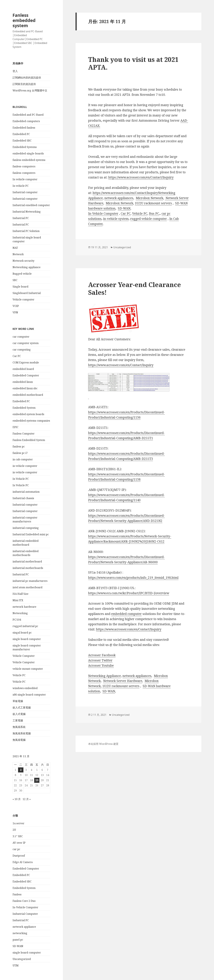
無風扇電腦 (19, 740)
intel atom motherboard (28, 587)
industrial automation (26, 492)
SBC (15, 280)
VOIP (16, 306)
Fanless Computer (24, 434)
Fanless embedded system (24, 20)
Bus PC (154, 214)
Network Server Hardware (123, 681)
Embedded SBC (22, 141)
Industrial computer (25, 192)
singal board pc (22, 633)
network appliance (24, 927)
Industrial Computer (25, 914)
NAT (15, 248)
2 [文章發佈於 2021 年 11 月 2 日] (21, 770)
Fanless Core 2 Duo (24, 901)
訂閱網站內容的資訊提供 (27, 78)
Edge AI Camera (23, 862)
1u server (18, 823)
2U (14, 830)
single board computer (27, 639)
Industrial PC (21, 218)
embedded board (23, 369)
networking (20, 933)
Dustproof (19, 856)
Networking (20, 613)
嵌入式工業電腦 (22, 707)
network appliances (119, 198)
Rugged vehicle (22, 274)
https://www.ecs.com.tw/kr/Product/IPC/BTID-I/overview (129, 593)
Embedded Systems (25, 147)
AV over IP (19, 843)
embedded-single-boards (28, 153)
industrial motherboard (27, 561)
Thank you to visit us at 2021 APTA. (133, 63)
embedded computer (126, 614)
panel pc (18, 940)
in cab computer (23, 459)
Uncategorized (22, 959)
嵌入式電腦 (19, 714)
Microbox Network (149, 198)
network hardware (24, 607)
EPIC (15, 427)
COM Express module (26, 362)
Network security (23, 261)
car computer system (26, 343)
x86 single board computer (29, 695)
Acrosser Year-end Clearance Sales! (135, 288)
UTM (16, 965)
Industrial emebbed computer (31, 205)
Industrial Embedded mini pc (31, 534)
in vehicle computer (25, 466)
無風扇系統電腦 (22, 733)
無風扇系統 (19, 727)
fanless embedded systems (29, 160)
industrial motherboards (28, 568)
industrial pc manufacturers (30, 581)
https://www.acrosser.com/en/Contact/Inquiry (141, 177)
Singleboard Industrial (27, 293)
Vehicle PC (19, 675)
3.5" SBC (18, 836)
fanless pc (19, 446)
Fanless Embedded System (29, 440)
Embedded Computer (26, 375)
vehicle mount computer (28, 669)
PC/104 (17, 620)
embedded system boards (28, 414)
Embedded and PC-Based (28, 115)
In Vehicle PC (21, 479)
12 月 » (27, 799)
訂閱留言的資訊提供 (24, 84)
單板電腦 (18, 701)
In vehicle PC (21, 186)
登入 (15, 71)
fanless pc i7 (20, 453)
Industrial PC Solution (26, 231)
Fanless (17, 894)
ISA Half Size (20, 594)
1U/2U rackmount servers (153, 203)
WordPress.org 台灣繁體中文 (30, 90)
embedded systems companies (31, 421)
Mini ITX (18, 600)
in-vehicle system (116, 219)
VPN (15, 312)
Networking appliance (27, 267)
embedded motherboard (28, 395)
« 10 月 (17, 799)
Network (18, 254)
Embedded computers (26, 121)
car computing (22, 350)
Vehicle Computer (24, 656)
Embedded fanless (24, 128)
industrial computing (26, 528)
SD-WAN (18, 946)
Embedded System (24, 408)
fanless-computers (24, 166)
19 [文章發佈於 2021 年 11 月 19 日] (37, 780)
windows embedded (25, 688)
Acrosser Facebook (102, 655)
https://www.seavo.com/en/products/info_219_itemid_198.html (133, 578)
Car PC (17, 356)
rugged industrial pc (25, 626)
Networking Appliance (104, 676)
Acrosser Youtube (101, 666)
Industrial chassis (23, 498)
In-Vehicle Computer (25, 907)
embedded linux (23, 382)
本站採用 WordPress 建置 (103, 744)
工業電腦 (18, 720)
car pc (16, 849)
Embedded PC (21, 134)
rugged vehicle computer (149, 219)
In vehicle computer (25, 179)
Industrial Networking (27, 212)
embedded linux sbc (25, 388)
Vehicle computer (23, 299)
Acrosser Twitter (100, 660)
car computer (21, 337)
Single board (20, 287)
